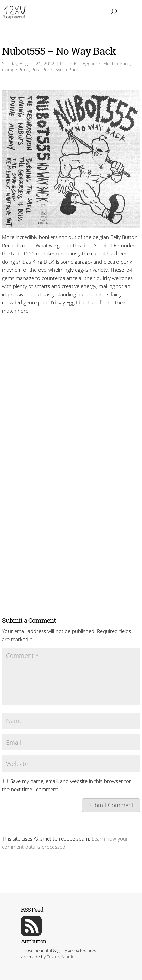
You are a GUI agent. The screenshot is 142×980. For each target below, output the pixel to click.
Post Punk (42, 70)
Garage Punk (15, 70)
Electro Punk (117, 63)
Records (69, 63)
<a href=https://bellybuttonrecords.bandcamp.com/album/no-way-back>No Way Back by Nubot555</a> (71, 342)
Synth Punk (67, 70)
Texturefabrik (60, 957)
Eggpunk (92, 63)
